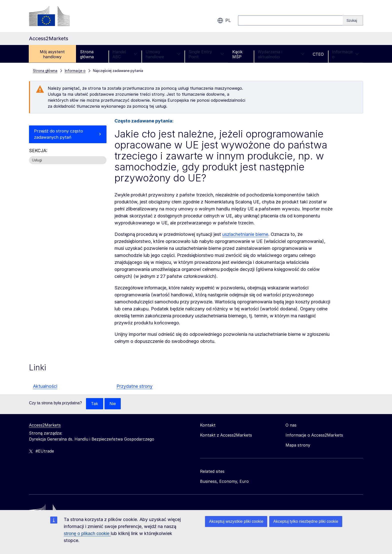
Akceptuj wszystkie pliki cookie (236, 521)
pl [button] (224, 20)
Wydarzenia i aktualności (281, 54)
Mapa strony (298, 445)
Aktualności (45, 386)
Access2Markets (45, 425)
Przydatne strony (134, 386)
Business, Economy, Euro (224, 482)
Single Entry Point (206, 54)
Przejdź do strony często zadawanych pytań (60, 135)
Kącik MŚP (237, 54)
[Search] (353, 20)
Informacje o (345, 54)
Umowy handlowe (163, 54)
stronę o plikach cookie (87, 534)
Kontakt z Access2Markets (226, 435)
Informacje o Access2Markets (314, 435)
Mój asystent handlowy (52, 54)
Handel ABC (125, 54)
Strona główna (87, 54)
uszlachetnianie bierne (245, 234)
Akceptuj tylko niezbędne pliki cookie (306, 521)
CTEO (318, 54)
